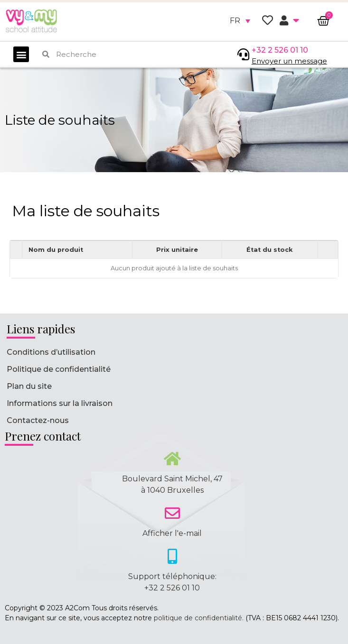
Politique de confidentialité (59, 369)
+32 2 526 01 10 (280, 50)
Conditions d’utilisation (51, 352)
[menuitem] (240, 21)
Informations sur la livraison (60, 403)
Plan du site (29, 386)
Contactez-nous (38, 420)
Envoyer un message (289, 61)
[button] (21, 54)
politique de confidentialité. (199, 618)
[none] (240, 21)
